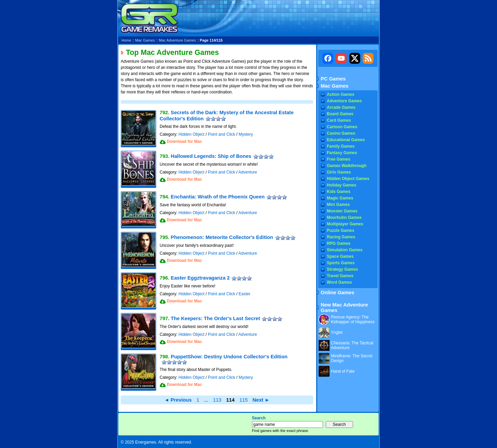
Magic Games (340, 198)
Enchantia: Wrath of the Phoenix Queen (218, 197)
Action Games (341, 94)
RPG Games (339, 243)
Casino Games (341, 133)
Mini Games (338, 205)
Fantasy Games (342, 153)
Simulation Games (345, 250)
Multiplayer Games (345, 224)
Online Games (338, 293)
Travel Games (340, 276)
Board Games (340, 114)
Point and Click (221, 134)
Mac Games (145, 40)
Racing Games (341, 237)
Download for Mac (184, 141)
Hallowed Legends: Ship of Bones (211, 156)
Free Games (339, 159)
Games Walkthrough (347, 166)
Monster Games (342, 211)
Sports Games (341, 263)
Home (126, 40)
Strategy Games (342, 269)
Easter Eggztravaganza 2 (200, 278)
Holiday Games (342, 185)
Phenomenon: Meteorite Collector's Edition (222, 237)
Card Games (339, 120)
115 (244, 400)
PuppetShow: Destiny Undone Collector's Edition (229, 357)
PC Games (333, 79)
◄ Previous (178, 400)
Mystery (246, 134)
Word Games (339, 282)
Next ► (261, 400)
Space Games (340, 256)
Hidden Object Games (348, 179)
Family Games (341, 146)
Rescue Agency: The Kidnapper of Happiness (353, 319)
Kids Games (339, 192)
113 (217, 400)
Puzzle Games (341, 230)
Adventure (248, 172)
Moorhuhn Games (344, 218)
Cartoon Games (342, 127)
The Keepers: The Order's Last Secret (216, 318)
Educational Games (346, 140)
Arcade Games (341, 107)
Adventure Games (344, 101)
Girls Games (339, 172)
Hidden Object (191, 134)
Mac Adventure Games (177, 40)
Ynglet (337, 332)
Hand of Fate (343, 371)
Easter (244, 294)
